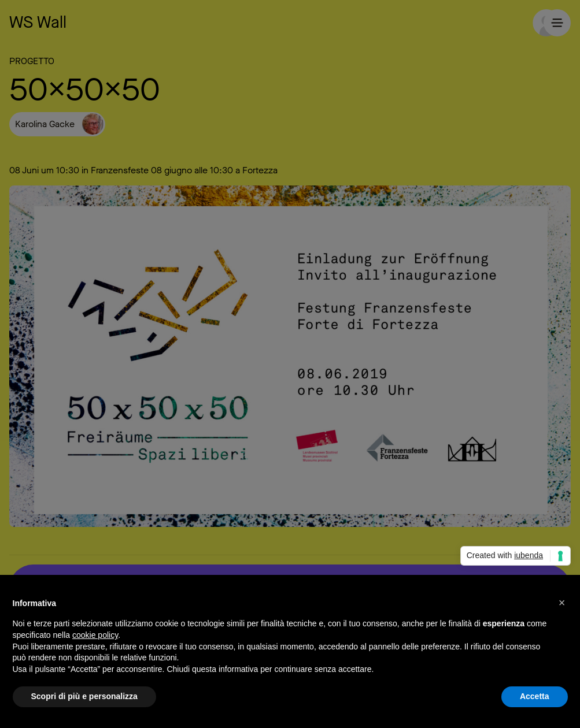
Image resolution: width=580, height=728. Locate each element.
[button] (562, 603)
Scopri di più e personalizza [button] (84, 697)
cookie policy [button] (95, 635)
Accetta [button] (535, 697)
